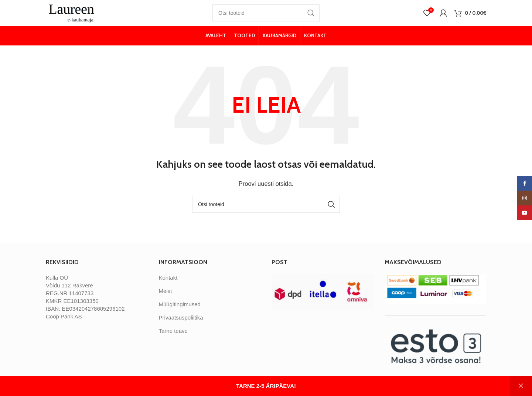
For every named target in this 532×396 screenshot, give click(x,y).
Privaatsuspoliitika (181, 325)
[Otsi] (266, 17)
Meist (166, 298)
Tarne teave (173, 338)
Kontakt (168, 285)
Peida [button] (521, 386)
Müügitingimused (180, 311)
